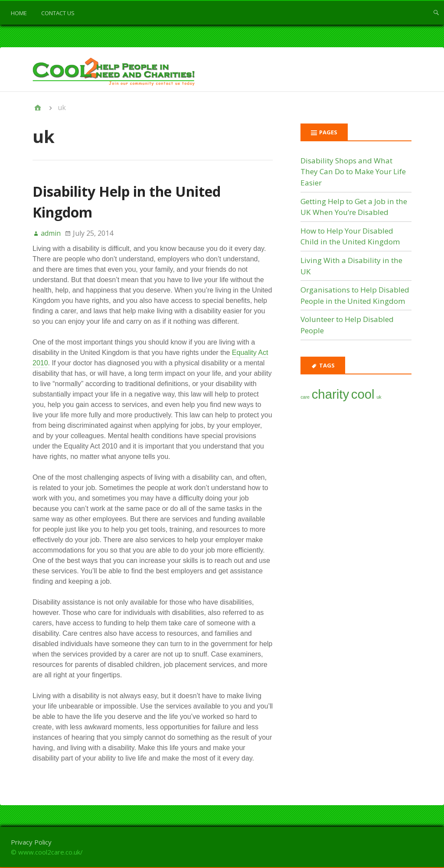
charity (330, 394)
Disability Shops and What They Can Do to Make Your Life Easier (353, 172)
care (305, 397)
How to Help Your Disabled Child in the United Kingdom (350, 236)
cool (363, 394)
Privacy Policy (31, 842)
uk (379, 397)
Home (19, 13)
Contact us (58, 13)
